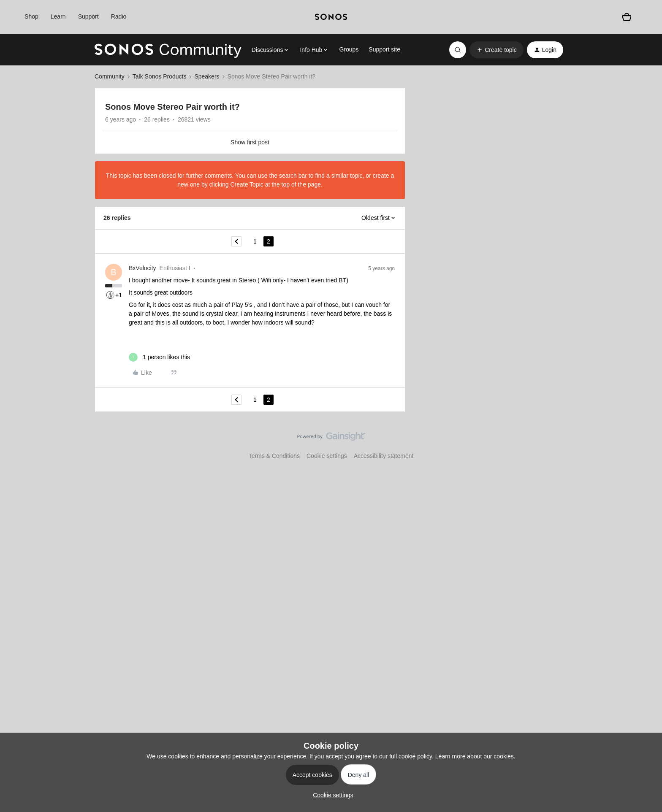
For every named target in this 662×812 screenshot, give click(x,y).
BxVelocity (142, 268)
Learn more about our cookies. (475, 756)
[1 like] (159, 357)
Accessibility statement (384, 456)
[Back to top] (645, 444)
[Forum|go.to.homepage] (168, 50)
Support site (384, 49)
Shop (31, 16)
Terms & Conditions (274, 456)
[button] (496, 50)
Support (88, 16)
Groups (349, 49)
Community (110, 76)
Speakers (207, 76)
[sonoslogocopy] (331, 17)
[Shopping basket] (627, 17)
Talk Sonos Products (160, 76)
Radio (119, 16)
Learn (58, 16)
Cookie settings (327, 456)
